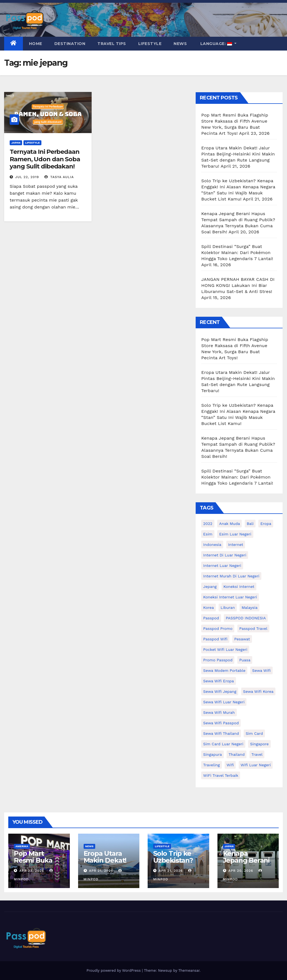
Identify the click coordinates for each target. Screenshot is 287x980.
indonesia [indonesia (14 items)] (212, 545)
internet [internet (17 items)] (236, 545)
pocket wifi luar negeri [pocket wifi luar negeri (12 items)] (225, 649)
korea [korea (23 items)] (208, 607)
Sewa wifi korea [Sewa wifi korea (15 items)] (258, 691)
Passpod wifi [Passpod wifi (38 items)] (215, 639)
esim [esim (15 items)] (208, 534)
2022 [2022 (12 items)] (208, 524)
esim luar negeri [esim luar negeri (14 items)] (235, 534)
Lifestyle (150, 44)
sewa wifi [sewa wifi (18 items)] (261, 670)
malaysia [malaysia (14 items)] (249, 607)
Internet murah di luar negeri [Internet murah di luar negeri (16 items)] (231, 576)
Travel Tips (112, 44)
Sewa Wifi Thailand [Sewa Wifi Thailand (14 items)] (221, 733)
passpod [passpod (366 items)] (211, 618)
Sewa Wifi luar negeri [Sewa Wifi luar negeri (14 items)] (224, 702)
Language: (216, 44)
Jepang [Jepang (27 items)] (210, 587)
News (180, 44)
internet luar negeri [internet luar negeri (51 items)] (222, 566)
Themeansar (189, 970)
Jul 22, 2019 (27, 177)
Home (36, 44)
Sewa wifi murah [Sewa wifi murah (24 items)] (219, 712)
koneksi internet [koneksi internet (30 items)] (239, 587)
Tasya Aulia (59, 177)
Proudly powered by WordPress (114, 970)
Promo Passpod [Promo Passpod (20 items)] (218, 660)
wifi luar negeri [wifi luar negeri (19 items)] (256, 765)
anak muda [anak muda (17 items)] (229, 524)
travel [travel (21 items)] (257, 754)
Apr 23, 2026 (32, 871)
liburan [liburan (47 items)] (228, 607)
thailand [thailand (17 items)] (236, 754)
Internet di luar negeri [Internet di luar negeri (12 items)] (225, 555)
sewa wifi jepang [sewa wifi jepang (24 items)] (220, 691)
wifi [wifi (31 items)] (230, 765)
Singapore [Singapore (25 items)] (259, 744)
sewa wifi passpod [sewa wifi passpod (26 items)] (221, 723)
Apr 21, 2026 (101, 871)
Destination (70, 44)
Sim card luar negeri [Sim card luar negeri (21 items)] (223, 744)
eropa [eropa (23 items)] (266, 524)
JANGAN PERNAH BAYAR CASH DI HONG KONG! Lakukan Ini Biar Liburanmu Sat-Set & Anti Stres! (238, 285)
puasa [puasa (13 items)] (245, 660)
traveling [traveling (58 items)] (211, 765)
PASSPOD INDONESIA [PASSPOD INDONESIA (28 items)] (246, 618)
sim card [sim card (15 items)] (254, 733)
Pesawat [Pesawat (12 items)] (242, 639)
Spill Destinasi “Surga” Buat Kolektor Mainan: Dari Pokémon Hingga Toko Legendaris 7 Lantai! (237, 253)
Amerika (22, 846)
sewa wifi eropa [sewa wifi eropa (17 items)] (218, 681)
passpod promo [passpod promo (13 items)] (218, 628)
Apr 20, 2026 (241, 871)
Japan (16, 143)
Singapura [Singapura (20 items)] (212, 754)
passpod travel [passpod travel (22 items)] (253, 628)
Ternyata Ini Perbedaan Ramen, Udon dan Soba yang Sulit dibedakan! (45, 159)
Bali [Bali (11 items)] (250, 524)
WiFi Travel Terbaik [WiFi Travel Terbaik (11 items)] (221, 775)
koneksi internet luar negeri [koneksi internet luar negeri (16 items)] (230, 597)
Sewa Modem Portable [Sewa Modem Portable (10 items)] (224, 670)
